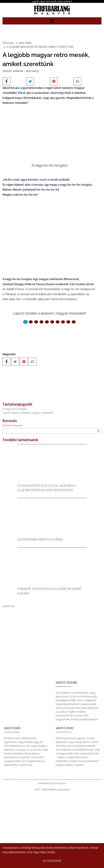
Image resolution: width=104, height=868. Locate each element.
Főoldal (8, 43)
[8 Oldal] (68, 322)
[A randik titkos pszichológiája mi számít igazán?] (52, 585)
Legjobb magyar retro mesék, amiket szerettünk (52, 1)
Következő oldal (50, 333)
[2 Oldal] (36, 322)
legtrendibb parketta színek (40, 539)
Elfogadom (52, 861)
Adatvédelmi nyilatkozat (56, 789)
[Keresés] (99, 431)
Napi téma (25, 43)
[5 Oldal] (52, 322)
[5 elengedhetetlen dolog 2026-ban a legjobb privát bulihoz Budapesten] (52, 482)
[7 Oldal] (63, 322)
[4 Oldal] (47, 322)
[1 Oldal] (31, 322)
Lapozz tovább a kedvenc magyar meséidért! (28, 413)
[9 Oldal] (74, 322)
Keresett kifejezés (13, 425)
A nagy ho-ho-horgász (15, 409)
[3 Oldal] (42, 322)
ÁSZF (37, 789)
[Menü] (52, 21)
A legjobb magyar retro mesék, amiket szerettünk (40, 47)
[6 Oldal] (58, 322)
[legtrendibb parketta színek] (52, 535)
